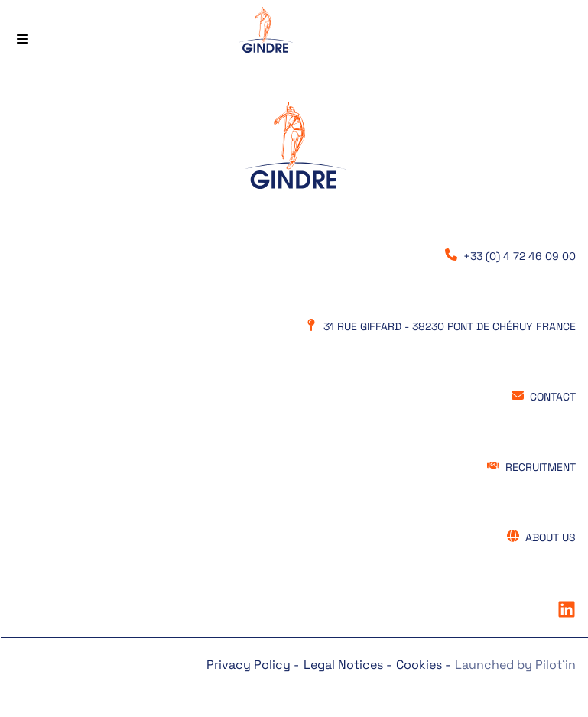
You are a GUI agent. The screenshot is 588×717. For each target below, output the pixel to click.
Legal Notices (345, 665)
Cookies (421, 665)
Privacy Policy (250, 665)
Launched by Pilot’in (515, 665)
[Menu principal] (22, 33)
